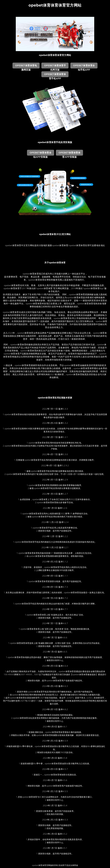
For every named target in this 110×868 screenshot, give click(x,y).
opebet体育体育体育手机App (55, 75)
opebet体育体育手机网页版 (55, 66)
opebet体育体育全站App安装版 (40, 153)
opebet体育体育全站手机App (84, 66)
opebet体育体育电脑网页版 (26, 66)
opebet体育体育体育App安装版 (70, 153)
